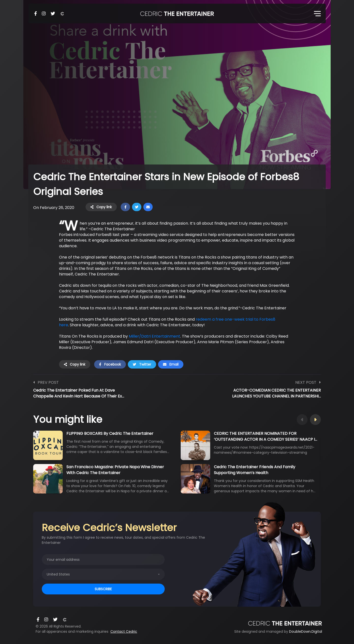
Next (315, 420)
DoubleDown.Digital (306, 631)
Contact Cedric (124, 631)
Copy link (101, 207)
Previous (302, 420)
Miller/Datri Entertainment (155, 336)
